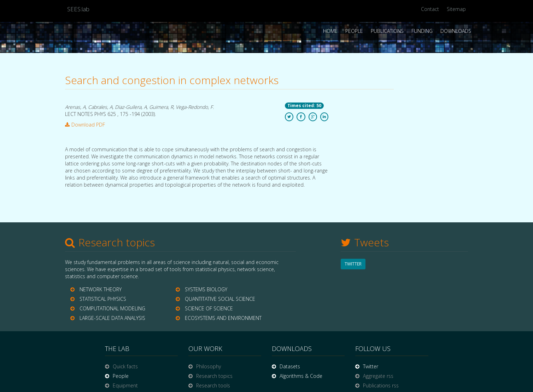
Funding (422, 31)
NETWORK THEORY (101, 289)
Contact (430, 9)
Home (330, 31)
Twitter (371, 366)
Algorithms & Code (301, 376)
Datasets (290, 366)
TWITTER (353, 264)
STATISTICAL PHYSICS (103, 299)
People (354, 31)
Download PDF (85, 125)
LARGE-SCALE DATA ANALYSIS (112, 318)
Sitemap (456, 9)
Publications (387, 31)
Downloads (456, 31)
